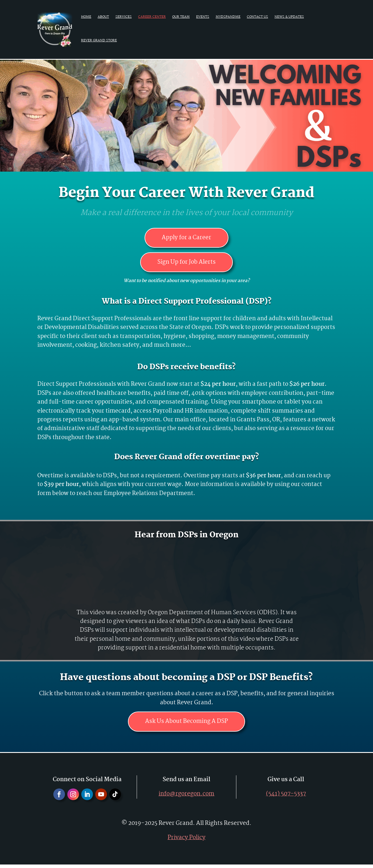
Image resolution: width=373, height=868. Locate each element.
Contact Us (257, 17)
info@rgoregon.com (186, 797)
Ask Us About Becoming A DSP (186, 724)
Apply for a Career (186, 238)
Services (124, 17)
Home (86, 17)
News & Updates (289, 17)
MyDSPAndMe (228, 17)
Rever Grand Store (99, 41)
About (103, 17)
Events (203, 17)
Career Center (152, 17)
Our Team (181, 17)
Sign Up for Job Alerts (186, 264)
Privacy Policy (186, 841)
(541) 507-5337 (286, 797)
